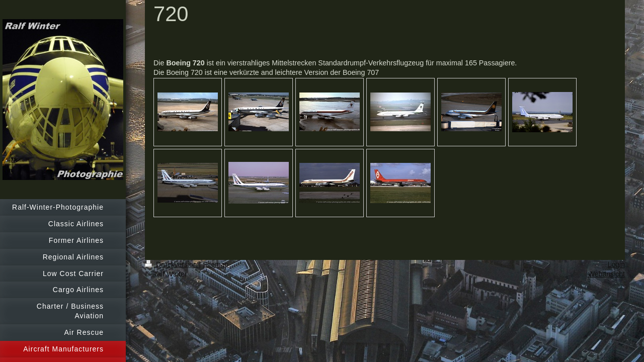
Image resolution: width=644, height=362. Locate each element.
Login (616, 264)
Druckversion (172, 264)
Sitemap (216, 264)
